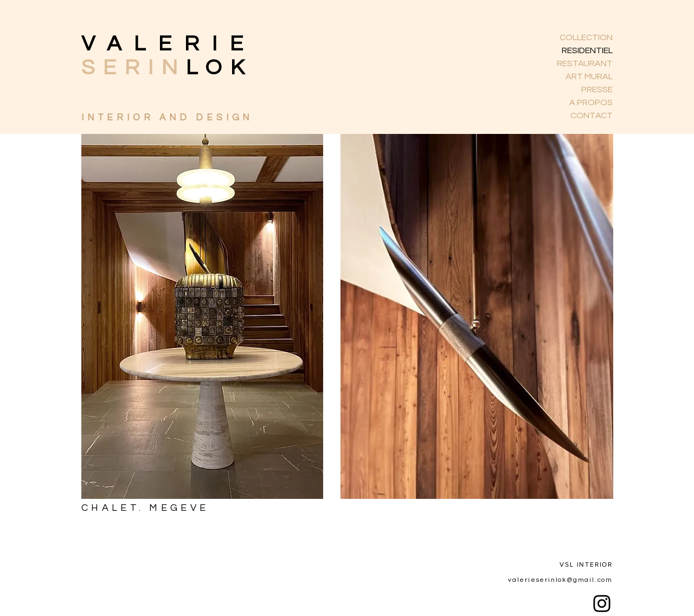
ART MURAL (589, 76)
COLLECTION (586, 37)
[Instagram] (602, 604)
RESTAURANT (585, 63)
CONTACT (592, 116)
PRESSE (597, 89)
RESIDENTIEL (587, 50)
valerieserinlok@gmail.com (560, 580)
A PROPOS (591, 102)
